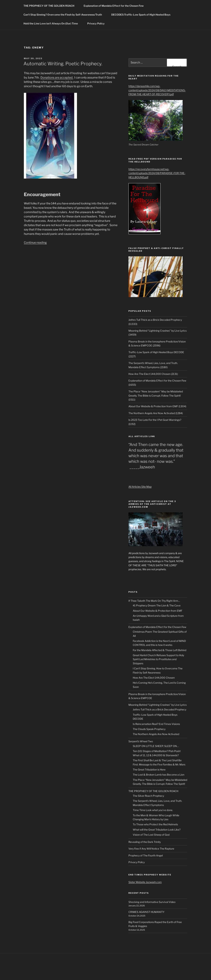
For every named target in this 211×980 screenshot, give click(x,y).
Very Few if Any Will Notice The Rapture (151, 849)
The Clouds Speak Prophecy (149, 729)
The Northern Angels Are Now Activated (156, 734)
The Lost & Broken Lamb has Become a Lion (159, 775)
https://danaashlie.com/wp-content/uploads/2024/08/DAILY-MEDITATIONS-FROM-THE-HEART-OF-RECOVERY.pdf (157, 90)
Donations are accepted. (57, 78)
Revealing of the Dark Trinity (145, 842)
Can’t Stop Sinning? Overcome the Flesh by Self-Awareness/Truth (64, 15)
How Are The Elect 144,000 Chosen (154, 678)
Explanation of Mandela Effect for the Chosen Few (114, 6)
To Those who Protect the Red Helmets (155, 824)
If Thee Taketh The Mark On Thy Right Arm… (154, 601)
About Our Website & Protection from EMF (158, 611)
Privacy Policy (96, 23)
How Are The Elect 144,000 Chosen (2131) (153, 374)
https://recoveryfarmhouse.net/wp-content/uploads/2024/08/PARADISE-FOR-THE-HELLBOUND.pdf (157, 173)
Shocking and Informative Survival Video (152, 902)
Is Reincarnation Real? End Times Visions (156, 724)
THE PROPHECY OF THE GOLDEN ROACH (51, 6)
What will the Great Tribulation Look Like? (157, 830)
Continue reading (35, 243)
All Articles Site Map (140, 487)
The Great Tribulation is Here (149, 770)
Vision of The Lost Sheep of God (151, 835)
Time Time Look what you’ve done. (153, 810)
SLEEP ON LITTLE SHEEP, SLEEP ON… (156, 746)
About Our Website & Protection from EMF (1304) (157, 406)
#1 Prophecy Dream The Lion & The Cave (157, 605)
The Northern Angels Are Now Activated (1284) (156, 413)
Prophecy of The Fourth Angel (146, 855)
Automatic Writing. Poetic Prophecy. (63, 64)
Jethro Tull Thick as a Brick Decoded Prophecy (160, 709)
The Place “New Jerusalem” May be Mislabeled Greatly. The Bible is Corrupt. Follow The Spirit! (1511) (156, 395)
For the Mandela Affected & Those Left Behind (160, 650)
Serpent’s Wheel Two (141, 741)
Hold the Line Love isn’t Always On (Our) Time (52, 23)
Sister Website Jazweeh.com (145, 882)
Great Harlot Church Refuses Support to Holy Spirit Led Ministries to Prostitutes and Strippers (158, 659)
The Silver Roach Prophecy (148, 796)
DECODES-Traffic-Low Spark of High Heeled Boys (143, 15)
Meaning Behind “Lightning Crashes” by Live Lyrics (158, 705)
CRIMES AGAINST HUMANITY (146, 912)
